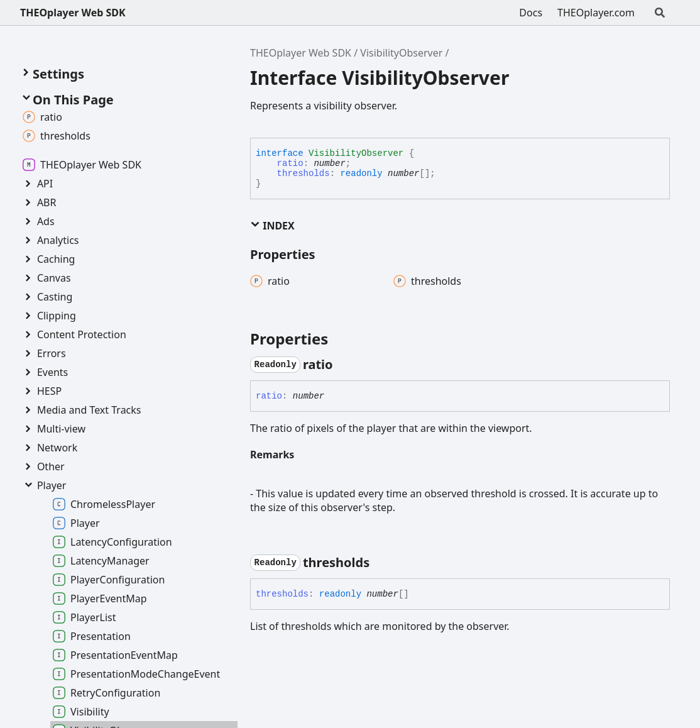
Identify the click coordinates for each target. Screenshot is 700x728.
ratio (290, 163)
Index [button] (272, 226)
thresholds (304, 174)
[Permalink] (344, 365)
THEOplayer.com (596, 13)
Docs (531, 13)
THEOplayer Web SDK (73, 13)
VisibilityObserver (401, 53)
